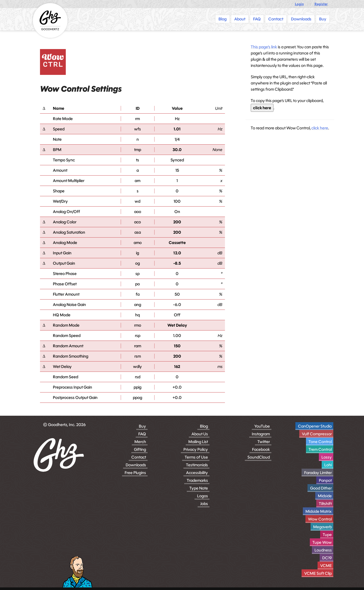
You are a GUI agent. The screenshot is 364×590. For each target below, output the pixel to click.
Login (299, 4)
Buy (142, 426)
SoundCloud (259, 457)
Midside (325, 496)
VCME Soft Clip (318, 573)
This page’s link (264, 47)
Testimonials (197, 465)
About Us (200, 434)
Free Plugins (135, 473)
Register (321, 4)
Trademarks (197, 480)
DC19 (327, 558)
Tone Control (320, 442)
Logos (203, 496)
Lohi (328, 465)
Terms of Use (196, 457)
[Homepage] (50, 21)
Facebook (261, 449)
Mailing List (198, 442)
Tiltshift (325, 504)
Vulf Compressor (317, 434)
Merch (140, 442)
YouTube (262, 426)
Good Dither (321, 488)
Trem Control (320, 449)
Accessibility (197, 473)
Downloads (136, 465)
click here (262, 108)
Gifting (140, 449)
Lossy (327, 457)
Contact (139, 457)
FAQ (142, 434)
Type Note (199, 488)
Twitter (264, 442)
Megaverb (322, 527)
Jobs (204, 504)
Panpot (325, 480)
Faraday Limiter (318, 473)
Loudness (323, 550)
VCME (326, 566)
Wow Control (320, 519)
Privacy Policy (196, 449)
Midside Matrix (319, 511)
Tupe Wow (322, 542)
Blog (204, 426)
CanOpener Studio (315, 426)
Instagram (261, 434)
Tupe (327, 535)
